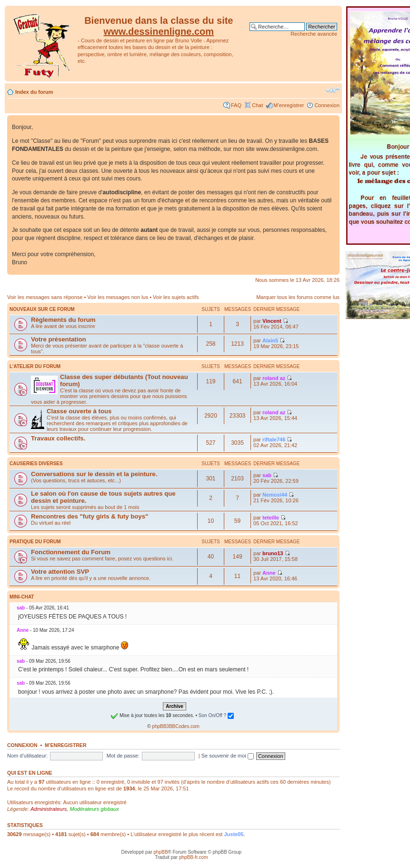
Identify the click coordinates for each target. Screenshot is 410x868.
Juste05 (234, 834)
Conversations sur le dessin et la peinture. (94, 474)
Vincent (272, 321)
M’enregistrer (289, 105)
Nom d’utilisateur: (27, 756)
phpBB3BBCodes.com (176, 726)
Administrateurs (49, 809)
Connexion (327, 105)
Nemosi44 (275, 495)
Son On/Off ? (216, 715)
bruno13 (273, 553)
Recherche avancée (314, 34)
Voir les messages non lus (118, 297)
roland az (274, 378)
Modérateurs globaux (94, 809)
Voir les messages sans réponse (45, 297)
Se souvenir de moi (228, 756)
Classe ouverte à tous (79, 411)
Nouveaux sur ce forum (42, 309)
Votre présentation (59, 339)
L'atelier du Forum (35, 366)
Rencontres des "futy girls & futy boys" (90, 516)
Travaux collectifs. (58, 438)
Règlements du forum (63, 320)
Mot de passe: (123, 756)
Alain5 (270, 340)
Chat (257, 105)
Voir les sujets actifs (176, 297)
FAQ (236, 105)
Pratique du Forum (35, 542)
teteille (271, 518)
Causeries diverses (36, 464)
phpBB (160, 852)
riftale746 (274, 439)
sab (267, 475)
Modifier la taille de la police (333, 90)
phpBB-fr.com (194, 857)
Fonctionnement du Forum (71, 552)
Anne (269, 573)
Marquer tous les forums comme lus (298, 297)
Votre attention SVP (60, 572)
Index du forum (34, 92)
